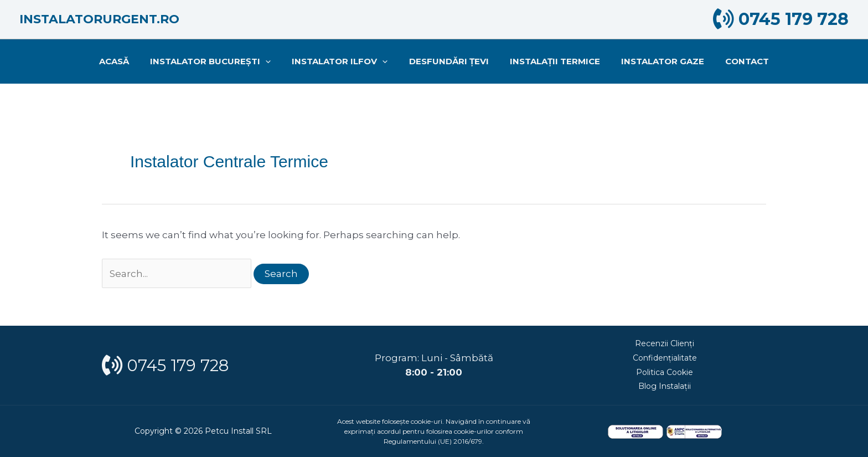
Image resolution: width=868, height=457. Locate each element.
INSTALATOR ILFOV (345, 61)
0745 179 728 (781, 19)
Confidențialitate (665, 357)
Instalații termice (551, 61)
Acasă (128, 61)
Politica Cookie (665, 372)
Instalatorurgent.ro (99, 19)
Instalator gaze (654, 61)
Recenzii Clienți (665, 343)
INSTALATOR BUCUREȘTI (220, 61)
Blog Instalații (665, 386)
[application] (275, 61)
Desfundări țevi (449, 61)
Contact (734, 61)
